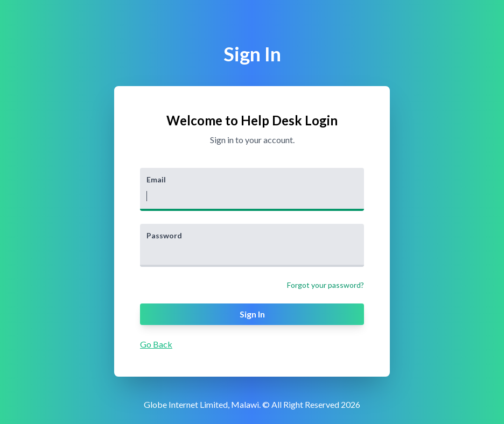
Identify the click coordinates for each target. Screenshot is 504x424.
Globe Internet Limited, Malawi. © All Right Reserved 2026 (252, 404)
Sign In (252, 314)
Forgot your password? (325, 285)
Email (156, 179)
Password (164, 235)
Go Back (156, 344)
